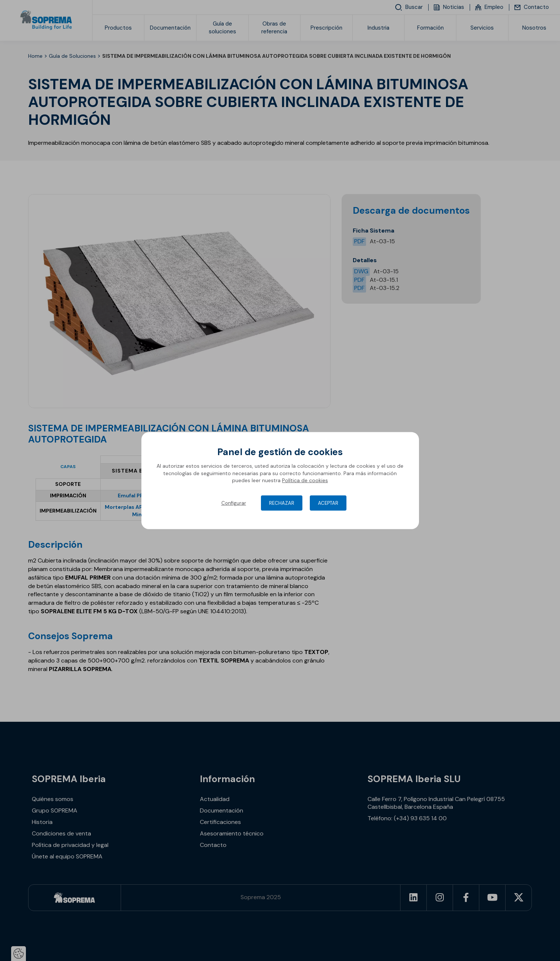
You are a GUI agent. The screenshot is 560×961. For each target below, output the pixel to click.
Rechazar (282, 503)
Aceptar (328, 503)
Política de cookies (305, 480)
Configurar (234, 503)
